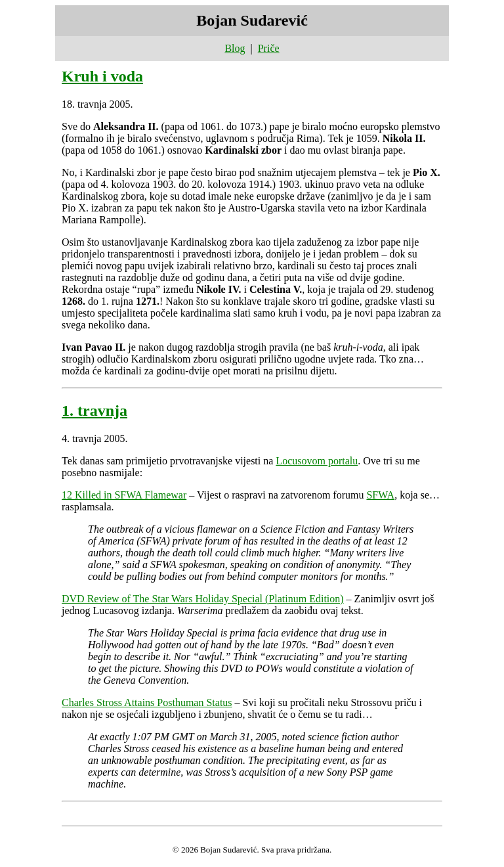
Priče (269, 48)
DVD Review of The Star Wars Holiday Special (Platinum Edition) (203, 599)
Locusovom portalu (317, 461)
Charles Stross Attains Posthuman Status (147, 702)
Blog (235, 48)
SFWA (380, 495)
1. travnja (94, 411)
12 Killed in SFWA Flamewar (124, 495)
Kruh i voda (102, 76)
